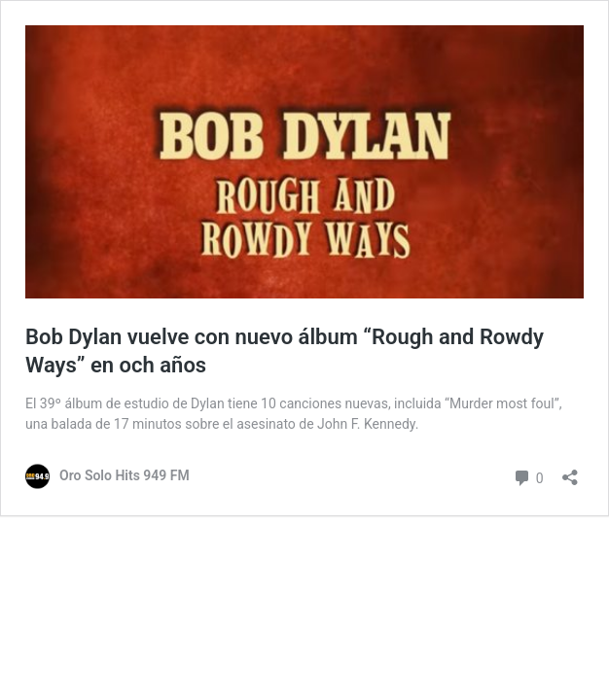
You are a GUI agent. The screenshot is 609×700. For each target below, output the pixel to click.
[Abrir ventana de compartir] (570, 471)
